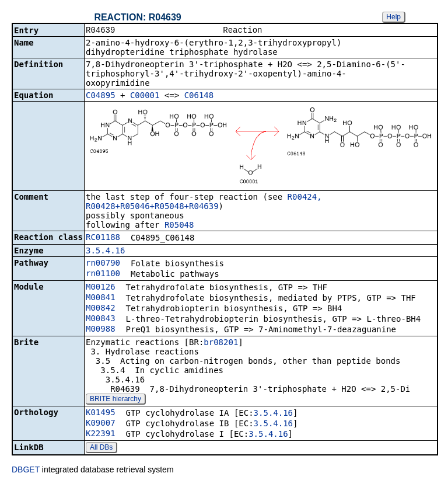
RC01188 (103, 238)
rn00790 (103, 264)
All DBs (101, 448)
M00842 (101, 309)
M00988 (101, 330)
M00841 (101, 298)
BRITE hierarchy (116, 400)
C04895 (101, 96)
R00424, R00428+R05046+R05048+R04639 (204, 203)
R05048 (179, 226)
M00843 (101, 319)
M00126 (101, 288)
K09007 (101, 424)
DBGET (26, 471)
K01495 (101, 413)
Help (393, 17)
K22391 (101, 434)
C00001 (145, 96)
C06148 (199, 96)
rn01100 (103, 274)
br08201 (221, 343)
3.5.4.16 (105, 252)
